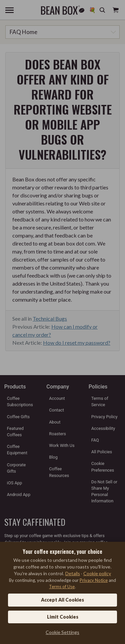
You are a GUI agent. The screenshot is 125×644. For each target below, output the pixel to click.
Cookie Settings (62, 632)
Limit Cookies (63, 617)
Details (73, 573)
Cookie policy (97, 573)
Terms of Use (62, 587)
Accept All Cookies (62, 600)
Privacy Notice (94, 580)
